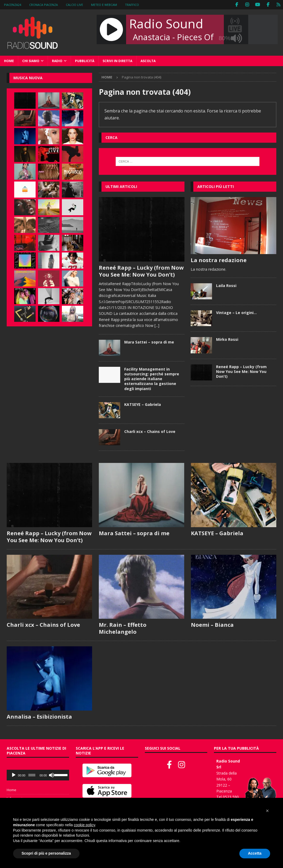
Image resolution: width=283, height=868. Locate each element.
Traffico (132, 5)
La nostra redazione (219, 260)
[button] (267, 811)
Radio (57, 61)
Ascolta (148, 61)
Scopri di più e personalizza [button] (46, 853)
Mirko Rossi (227, 339)
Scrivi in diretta (117, 61)
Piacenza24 (13, 5)
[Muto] (51, 775)
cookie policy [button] (84, 825)
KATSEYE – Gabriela (143, 404)
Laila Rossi (226, 286)
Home (9, 61)
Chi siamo (31, 61)
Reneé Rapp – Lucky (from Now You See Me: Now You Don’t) (141, 271)
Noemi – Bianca (212, 625)
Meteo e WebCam (104, 5)
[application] (38, 775)
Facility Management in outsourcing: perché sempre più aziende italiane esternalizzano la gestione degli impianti (152, 379)
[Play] (14, 775)
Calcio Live (74, 5)
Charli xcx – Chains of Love (150, 431)
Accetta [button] (255, 853)
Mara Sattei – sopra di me (149, 342)
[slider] (32, 775)
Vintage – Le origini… (236, 313)
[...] (157, 325)
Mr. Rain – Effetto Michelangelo (123, 628)
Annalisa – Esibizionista (39, 717)
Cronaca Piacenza (44, 5)
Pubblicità (85, 61)
